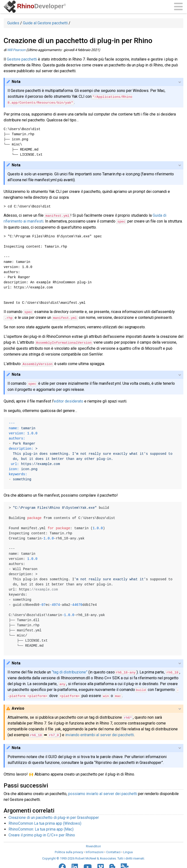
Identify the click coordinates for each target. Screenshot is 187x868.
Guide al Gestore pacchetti (45, 23)
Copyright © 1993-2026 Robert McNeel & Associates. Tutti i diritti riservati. (93, 857)
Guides (13, 23)
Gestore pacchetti (22, 59)
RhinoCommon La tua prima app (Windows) (45, 822)
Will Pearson (16, 50)
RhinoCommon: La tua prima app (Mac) (41, 828)
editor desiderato (69, 400)
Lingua (128, 851)
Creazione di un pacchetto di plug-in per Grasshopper (54, 816)
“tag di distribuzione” (70, 671)
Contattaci (113, 851)
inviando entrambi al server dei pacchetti (100, 734)
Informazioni (95, 851)
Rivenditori (93, 845)
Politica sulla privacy (69, 851)
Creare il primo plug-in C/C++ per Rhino (42, 834)
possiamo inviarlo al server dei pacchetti (103, 792)
